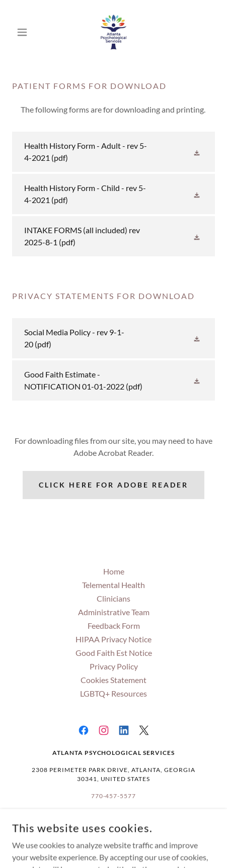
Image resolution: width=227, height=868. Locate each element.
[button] (27, 32)
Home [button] (114, 571)
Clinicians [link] (113, 598)
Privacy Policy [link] (114, 666)
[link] (113, 32)
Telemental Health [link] (113, 585)
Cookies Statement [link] (113, 680)
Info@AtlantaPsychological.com (113, 821)
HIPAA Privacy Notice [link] (113, 639)
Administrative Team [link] (114, 612)
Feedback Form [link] (114, 625)
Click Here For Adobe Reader (114, 485)
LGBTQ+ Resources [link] (113, 693)
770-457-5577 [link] (114, 796)
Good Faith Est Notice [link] (114, 653)
